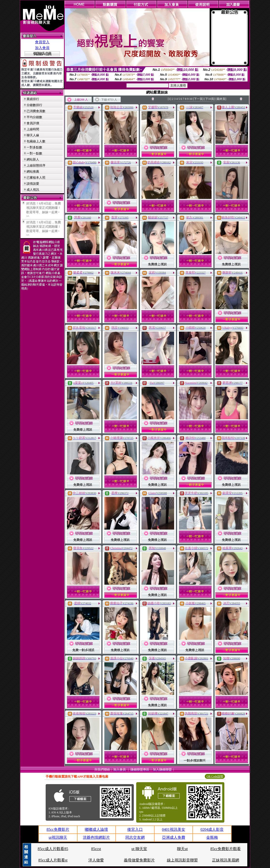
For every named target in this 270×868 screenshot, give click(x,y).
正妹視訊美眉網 (226, 860)
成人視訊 (33, 190)
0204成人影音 (212, 829)
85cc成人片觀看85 (53, 849)
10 (191, 99)
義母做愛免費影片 (139, 860)
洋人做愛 (96, 860)
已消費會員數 (36, 111)
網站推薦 (33, 171)
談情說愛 (33, 184)
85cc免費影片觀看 (226, 849)
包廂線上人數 (36, 141)
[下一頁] (198, 99)
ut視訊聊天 (58, 837)
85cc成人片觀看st (53, 860)
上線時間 (33, 129)
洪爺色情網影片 (96, 837)
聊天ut (182, 849)
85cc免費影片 (58, 829)
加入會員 (42, 48)
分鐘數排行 (34, 105)
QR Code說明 (215, 776)
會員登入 (42, 42)
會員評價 (33, 123)
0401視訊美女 (174, 829)
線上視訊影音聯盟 (182, 860)
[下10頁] (210, 99)
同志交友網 (135, 837)
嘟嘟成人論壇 (96, 829)
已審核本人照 (36, 178)
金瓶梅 (212, 837)
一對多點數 (34, 147)
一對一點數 (34, 153)
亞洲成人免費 (174, 837)
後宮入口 (135, 829)
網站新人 (33, 159)
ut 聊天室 (139, 849)
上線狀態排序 (36, 165)
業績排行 (33, 99)
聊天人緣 (33, 135)
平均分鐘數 (34, 117)
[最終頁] (221, 99)
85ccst (96, 849)
